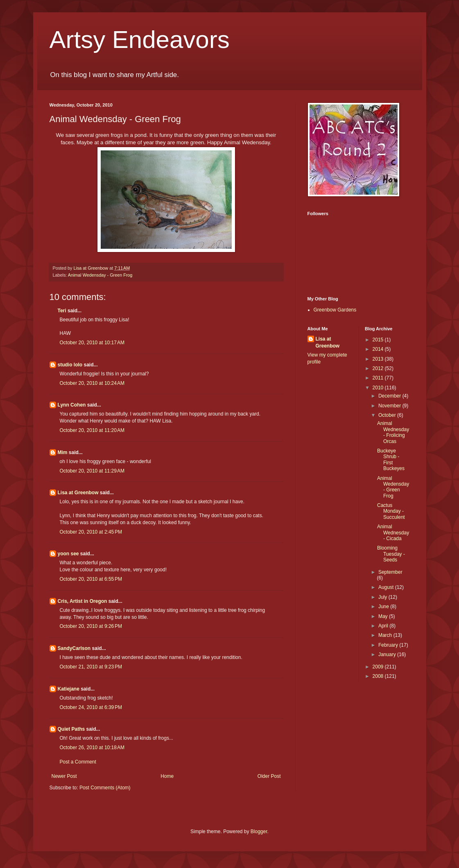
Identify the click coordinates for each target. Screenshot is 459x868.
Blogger (259, 832)
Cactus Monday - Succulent (391, 511)
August (387, 587)
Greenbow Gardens (335, 310)
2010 (379, 388)
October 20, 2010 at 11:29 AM (92, 471)
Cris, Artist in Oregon (83, 601)
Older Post (269, 776)
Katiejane (69, 689)
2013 (379, 359)
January (388, 654)
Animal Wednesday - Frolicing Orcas (393, 432)
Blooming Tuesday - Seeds (391, 554)
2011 (379, 378)
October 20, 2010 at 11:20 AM (92, 430)
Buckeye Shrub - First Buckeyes (391, 460)
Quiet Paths (71, 729)
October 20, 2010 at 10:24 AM (92, 383)
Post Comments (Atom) (105, 788)
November (390, 406)
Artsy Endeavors (140, 40)
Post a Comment (78, 762)
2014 (379, 349)
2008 (379, 676)
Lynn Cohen (72, 405)
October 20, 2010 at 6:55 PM (91, 579)
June (384, 607)
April (384, 626)
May (384, 616)
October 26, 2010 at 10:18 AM (92, 748)
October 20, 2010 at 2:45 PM (91, 532)
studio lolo (70, 365)
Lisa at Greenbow (78, 493)
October (388, 415)
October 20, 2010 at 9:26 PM (91, 626)
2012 (379, 368)
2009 (379, 667)
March (386, 635)
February (389, 645)
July (383, 597)
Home (167, 776)
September (390, 572)
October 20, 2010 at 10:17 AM (92, 343)
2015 (379, 340)
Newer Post (64, 776)
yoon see (68, 554)
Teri (62, 311)
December (390, 396)
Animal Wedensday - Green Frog (100, 275)
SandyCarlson (74, 648)
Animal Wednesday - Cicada (393, 533)
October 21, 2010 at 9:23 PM (91, 667)
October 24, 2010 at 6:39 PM (91, 707)
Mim (63, 452)
